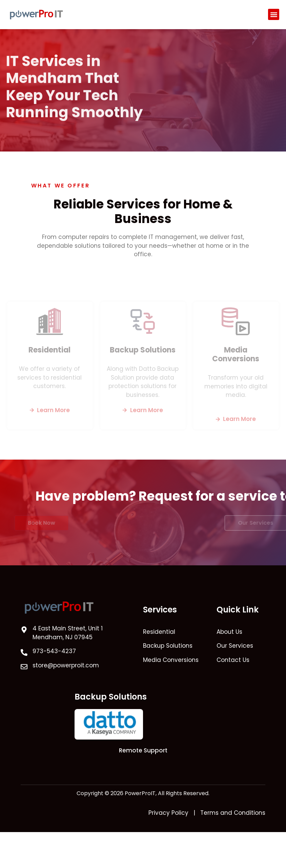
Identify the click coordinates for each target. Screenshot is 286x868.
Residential (49, 350)
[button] (274, 14)
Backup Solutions (143, 350)
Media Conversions (236, 354)
